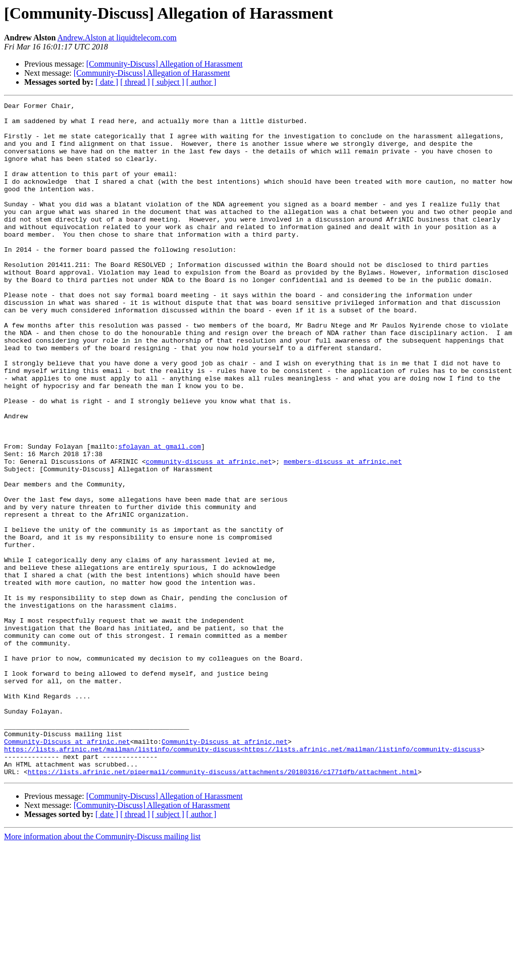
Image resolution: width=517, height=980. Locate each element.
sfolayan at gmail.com (160, 516)
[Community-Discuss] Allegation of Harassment (165, 64)
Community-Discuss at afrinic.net (67, 870)
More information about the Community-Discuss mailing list (102, 971)
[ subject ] (168, 82)
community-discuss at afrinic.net (209, 534)
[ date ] (107, 82)
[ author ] (201, 82)
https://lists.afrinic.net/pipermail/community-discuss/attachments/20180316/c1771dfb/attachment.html (223, 906)
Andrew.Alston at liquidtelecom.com (117, 38)
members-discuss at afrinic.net (343, 534)
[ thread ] (135, 82)
